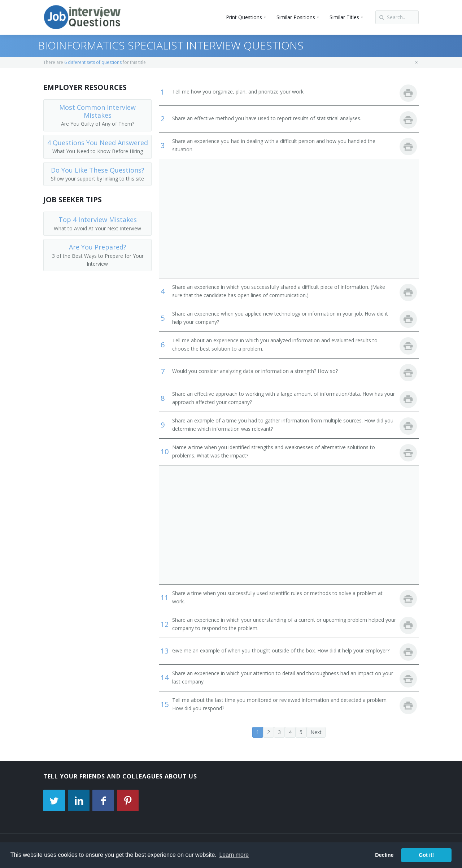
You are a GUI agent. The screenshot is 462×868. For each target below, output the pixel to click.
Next (316, 732)
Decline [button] (384, 855)
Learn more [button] (234, 855)
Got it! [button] (426, 855)
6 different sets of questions (93, 62)
